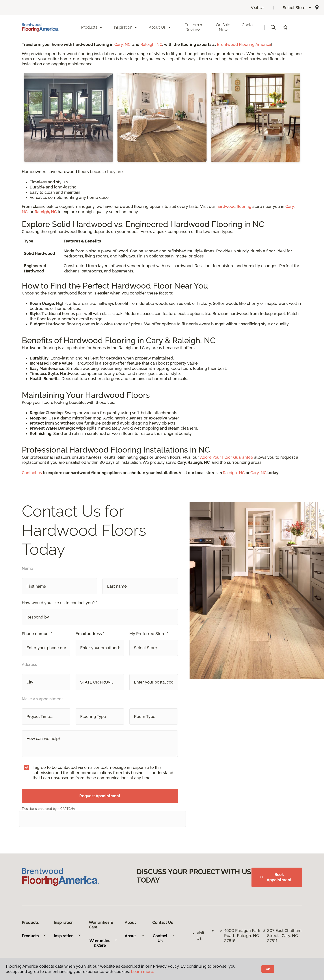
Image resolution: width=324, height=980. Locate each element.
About (135, 936)
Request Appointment (100, 796)
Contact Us (249, 27)
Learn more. (142, 972)
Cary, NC (122, 44)
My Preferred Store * (149, 634)
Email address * (90, 634)
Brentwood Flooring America (244, 44)
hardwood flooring (234, 206)
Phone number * (37, 634)
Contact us (32, 473)
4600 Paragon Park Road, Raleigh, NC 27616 (242, 936)
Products (34, 936)
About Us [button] (160, 27)
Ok (268, 969)
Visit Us (258, 8)
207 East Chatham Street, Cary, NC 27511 (284, 936)
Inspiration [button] (126, 27)
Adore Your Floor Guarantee (227, 457)
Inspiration (67, 936)
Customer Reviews (193, 27)
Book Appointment (276, 877)
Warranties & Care (103, 943)
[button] (297, 8)
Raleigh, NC (151, 44)
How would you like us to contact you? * (60, 603)
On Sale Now (223, 27)
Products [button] (92, 27)
